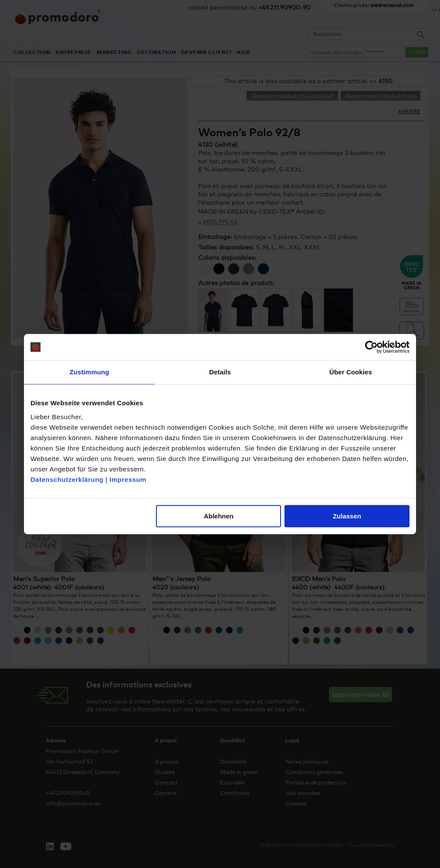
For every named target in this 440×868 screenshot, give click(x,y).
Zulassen (347, 516)
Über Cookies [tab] (351, 372)
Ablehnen (219, 516)
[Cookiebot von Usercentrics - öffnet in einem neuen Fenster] (371, 347)
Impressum (128, 479)
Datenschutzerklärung (67, 479)
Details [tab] (220, 372)
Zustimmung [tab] (90, 372)
